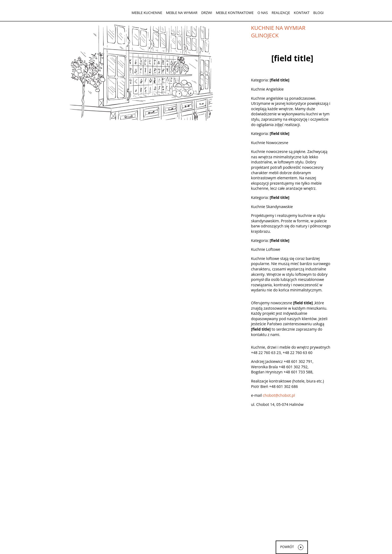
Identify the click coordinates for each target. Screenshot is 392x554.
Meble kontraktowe (235, 13)
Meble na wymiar (182, 13)
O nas (263, 13)
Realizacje (281, 13)
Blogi (318, 13)
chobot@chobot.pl (279, 395)
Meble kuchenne (147, 13)
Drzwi (207, 13)
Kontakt (302, 13)
